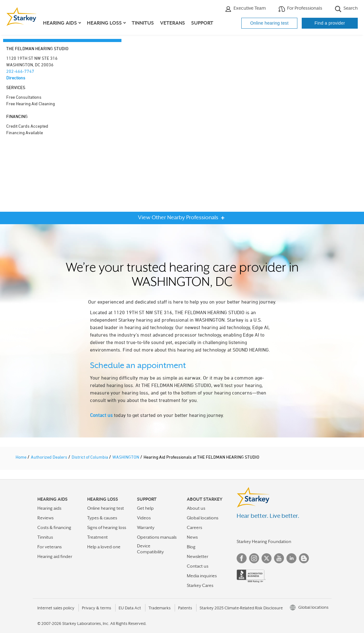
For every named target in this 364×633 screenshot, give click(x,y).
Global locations (203, 518)
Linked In (291, 558)
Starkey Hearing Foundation (264, 541)
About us (196, 508)
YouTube (279, 558)
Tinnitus (143, 23)
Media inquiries (202, 576)
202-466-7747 (20, 71)
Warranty (146, 527)
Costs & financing (54, 527)
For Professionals (300, 9)
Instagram (254, 558)
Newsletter (198, 556)
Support (202, 23)
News (192, 537)
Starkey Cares (200, 585)
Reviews (45, 518)
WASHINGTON (126, 457)
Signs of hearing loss (107, 527)
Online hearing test (269, 23)
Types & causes (102, 518)
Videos (144, 518)
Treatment (97, 537)
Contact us (101, 415)
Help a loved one (104, 547)
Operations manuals (157, 537)
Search (346, 9)
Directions (16, 78)
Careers (194, 527)
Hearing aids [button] (60, 23)
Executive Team (245, 9)
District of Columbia (90, 457)
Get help (145, 508)
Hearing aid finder (55, 556)
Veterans (173, 23)
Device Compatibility (150, 549)
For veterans (50, 547)
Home (21, 457)
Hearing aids (49, 508)
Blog (191, 547)
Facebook (242, 558)
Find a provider (330, 23)
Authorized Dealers (50, 457)
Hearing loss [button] (104, 23)
